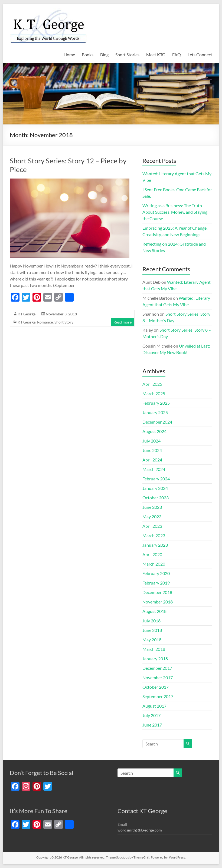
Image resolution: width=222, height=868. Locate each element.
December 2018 (157, 592)
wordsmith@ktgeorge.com (140, 830)
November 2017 (158, 677)
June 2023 (152, 507)
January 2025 (155, 412)
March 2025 (154, 393)
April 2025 (152, 384)
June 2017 (152, 725)
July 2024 (151, 441)
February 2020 (156, 573)
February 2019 (156, 583)
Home (69, 55)
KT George (27, 314)
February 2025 (156, 403)
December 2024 (157, 422)
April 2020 (152, 554)
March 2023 (154, 535)
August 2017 (154, 706)
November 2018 (158, 602)
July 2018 (151, 621)
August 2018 (154, 611)
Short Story (64, 322)
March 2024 (154, 469)
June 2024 (152, 450)
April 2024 (152, 460)
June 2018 (152, 630)
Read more (123, 322)
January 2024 (155, 488)
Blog (104, 55)
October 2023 (156, 498)
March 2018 (154, 649)
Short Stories (127, 55)
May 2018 (152, 640)
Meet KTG (156, 55)
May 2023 (152, 516)
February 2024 (156, 479)
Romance (45, 322)
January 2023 (155, 545)
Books (88, 55)
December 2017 (157, 668)
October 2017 (156, 687)
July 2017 (151, 715)
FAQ (177, 55)
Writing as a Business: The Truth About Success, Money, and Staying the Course (175, 212)
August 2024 (154, 431)
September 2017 (158, 696)
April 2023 (152, 526)
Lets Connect (200, 55)
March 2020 (154, 564)
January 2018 (155, 659)
